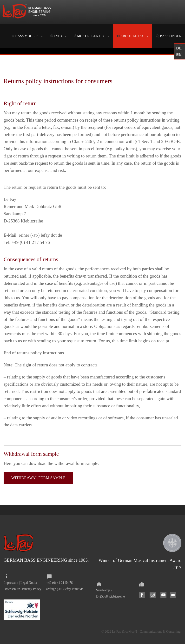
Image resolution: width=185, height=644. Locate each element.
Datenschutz (12, 589)
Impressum (11, 583)
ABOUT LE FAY (130, 36)
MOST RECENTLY (89, 36)
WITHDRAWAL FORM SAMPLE (38, 478)
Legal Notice (29, 583)
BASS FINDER (169, 36)
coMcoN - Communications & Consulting (153, 632)
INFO (56, 36)
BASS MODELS (25, 36)
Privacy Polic (31, 589)
